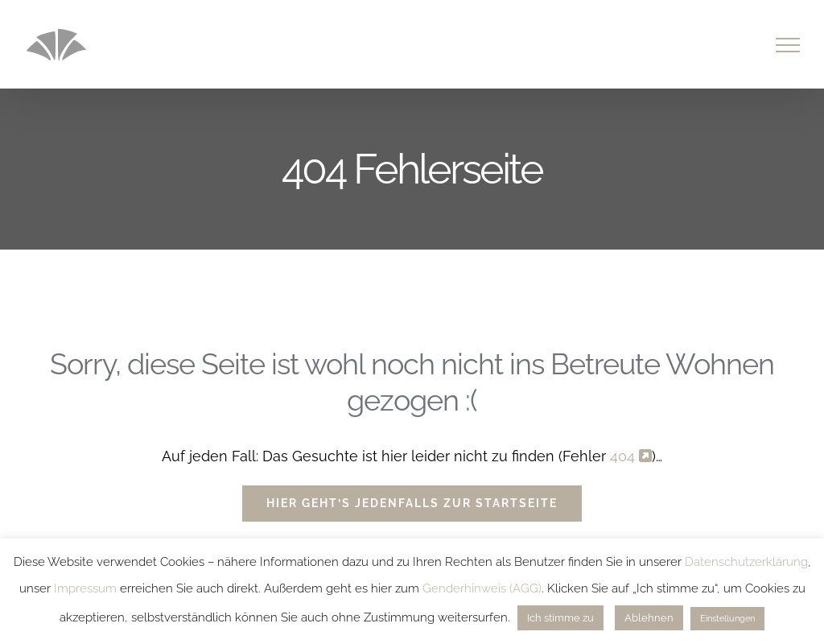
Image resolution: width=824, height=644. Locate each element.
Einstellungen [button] (727, 619)
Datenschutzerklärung (746, 562)
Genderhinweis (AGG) (482, 588)
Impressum (85, 588)
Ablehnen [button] (649, 618)
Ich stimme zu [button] (560, 618)
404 (631, 456)
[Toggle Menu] (788, 45)
